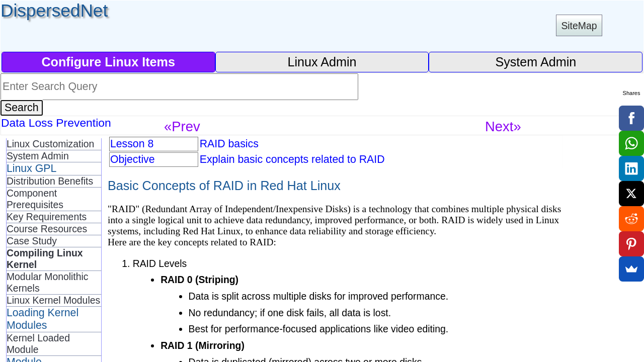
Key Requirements (47, 217)
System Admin (536, 62)
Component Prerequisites (35, 199)
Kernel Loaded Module (38, 344)
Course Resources (47, 229)
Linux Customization (50, 144)
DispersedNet (54, 10)
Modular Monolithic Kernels (47, 282)
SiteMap (579, 26)
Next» (503, 126)
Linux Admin (322, 62)
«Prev (182, 126)
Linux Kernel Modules (53, 300)
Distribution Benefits (50, 181)
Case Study (32, 241)
